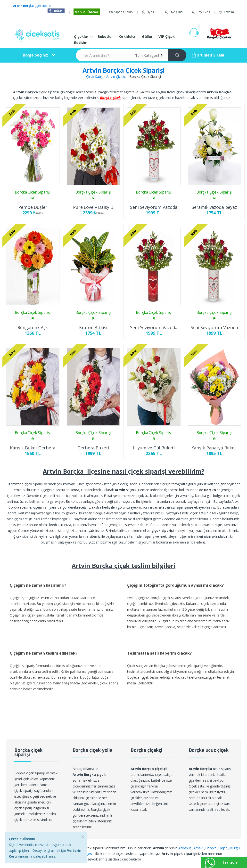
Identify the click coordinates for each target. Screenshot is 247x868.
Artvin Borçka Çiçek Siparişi (124, 70)
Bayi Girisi (201, 12)
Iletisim (226, 12)
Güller (147, 36)
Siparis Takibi (121, 12)
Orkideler (128, 36)
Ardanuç (185, 848)
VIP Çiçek (167, 36)
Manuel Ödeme (87, 12)
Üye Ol (149, 12)
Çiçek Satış (94, 77)
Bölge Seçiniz (35, 55)
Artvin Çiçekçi (116, 77)
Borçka (211, 848)
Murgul (235, 848)
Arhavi (199, 848)
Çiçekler (81, 36)
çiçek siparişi (32, 6)
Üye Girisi (174, 12)
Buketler (105, 36)
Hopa (223, 848)
